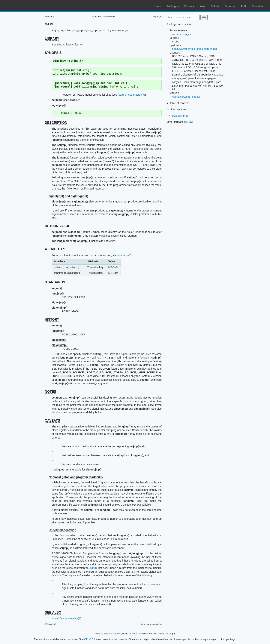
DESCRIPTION (56, 123)
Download (258, 6)
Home (157, 6)
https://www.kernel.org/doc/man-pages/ (195, 49)
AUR (243, 6)
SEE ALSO (53, 612)
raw (191, 122)
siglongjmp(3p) (181, 116)
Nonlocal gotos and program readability (76, 477)
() (57, 288)
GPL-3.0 (89, 639)
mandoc (133, 634)
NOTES (50, 392)
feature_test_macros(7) (131, 95)
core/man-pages (182, 34)
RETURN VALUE (58, 226)
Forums (189, 6)
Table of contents (180, 103)
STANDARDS (55, 282)
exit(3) (93, 568)
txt (186, 122)
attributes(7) (125, 255)
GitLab (215, 6)
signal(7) (57, 618)
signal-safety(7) (72, 618)
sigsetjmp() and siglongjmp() (68, 196)
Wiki (202, 6)
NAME (50, 24)
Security (230, 6)
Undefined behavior (62, 530)
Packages (173, 6)
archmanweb (114, 634)
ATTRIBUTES (55, 249)
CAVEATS (52, 421)
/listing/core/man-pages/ (186, 97)
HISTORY (52, 319)
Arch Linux (21, 6)
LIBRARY (52, 39)
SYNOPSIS (53, 53)
